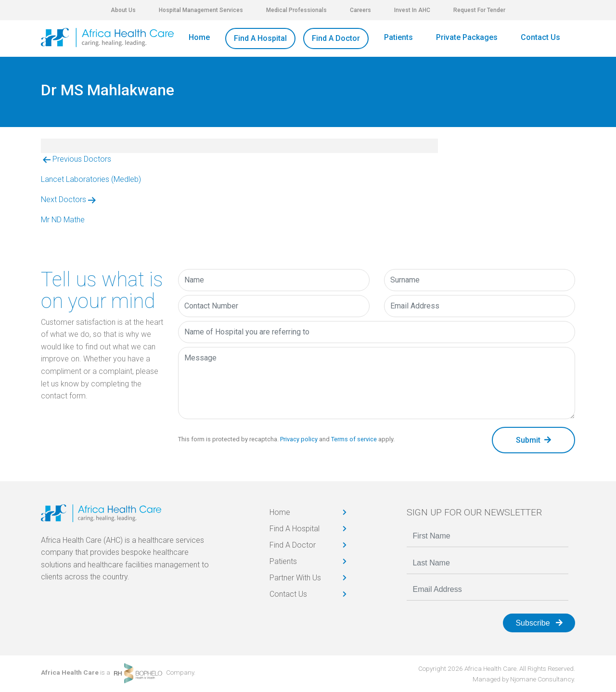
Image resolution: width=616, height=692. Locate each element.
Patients (398, 37)
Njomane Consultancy (542, 679)
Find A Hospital (260, 38)
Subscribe (539, 623)
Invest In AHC (412, 10)
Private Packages (467, 37)
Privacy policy (299, 439)
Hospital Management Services (201, 10)
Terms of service (354, 439)
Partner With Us (295, 578)
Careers (360, 10)
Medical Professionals (296, 10)
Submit (533, 440)
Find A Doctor (336, 38)
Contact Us (540, 37)
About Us (123, 10)
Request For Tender (479, 10)
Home (199, 37)
